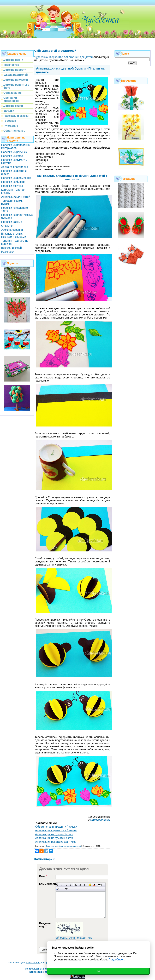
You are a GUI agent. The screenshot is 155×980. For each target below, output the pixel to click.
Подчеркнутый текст (66, 885)
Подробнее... (117, 959)
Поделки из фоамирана (16, 178)
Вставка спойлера (66, 889)
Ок (99, 971)
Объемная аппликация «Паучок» (56, 827)
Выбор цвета (94, 885)
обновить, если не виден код (74, 938)
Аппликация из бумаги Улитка (54, 834)
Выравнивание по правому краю (85, 885)
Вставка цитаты (58, 889)
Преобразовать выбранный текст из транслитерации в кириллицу (62, 889)
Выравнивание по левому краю (76, 885)
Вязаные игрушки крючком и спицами (14, 235)
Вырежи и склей (11, 248)
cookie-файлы (33, 963)
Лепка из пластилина (15, 167)
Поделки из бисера (13, 182)
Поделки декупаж (12, 186)
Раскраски (8, 252)
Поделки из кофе (12, 156)
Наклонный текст (62, 885)
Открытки (7, 226)
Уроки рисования (12, 230)
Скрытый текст (100, 885)
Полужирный (58, 885)
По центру (80, 885)
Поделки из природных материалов (16, 146)
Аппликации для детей (16, 197)
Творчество (51, 846)
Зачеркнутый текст (71, 885)
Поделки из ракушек (14, 152)
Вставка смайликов (90, 885)
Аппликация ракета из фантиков (56, 842)
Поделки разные (12, 222)
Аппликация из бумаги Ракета (54, 838)
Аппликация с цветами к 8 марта (56, 830)
